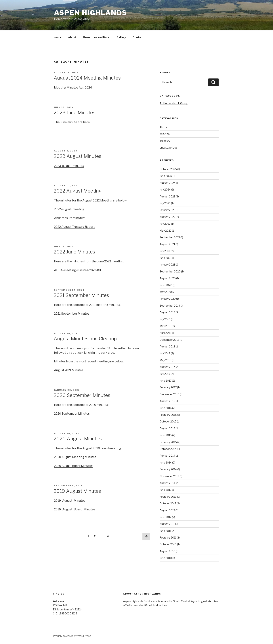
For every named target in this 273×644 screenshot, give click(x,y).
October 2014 (168, 448)
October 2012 (168, 503)
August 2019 (167, 312)
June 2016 (166, 407)
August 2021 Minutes (69, 370)
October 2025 (168, 169)
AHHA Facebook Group (174, 103)
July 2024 (165, 189)
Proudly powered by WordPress (72, 635)
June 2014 (166, 462)
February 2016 (168, 414)
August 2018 (167, 346)
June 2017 (166, 380)
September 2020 (170, 271)
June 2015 (166, 435)
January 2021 (167, 264)
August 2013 (167, 482)
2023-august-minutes (69, 165)
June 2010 (166, 557)
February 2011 (168, 537)
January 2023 (167, 209)
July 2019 (165, 319)
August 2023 (167, 196)
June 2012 (166, 517)
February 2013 (168, 496)
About (72, 37)
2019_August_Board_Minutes (75, 509)
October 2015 (168, 421)
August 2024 (168, 182)
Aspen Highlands (91, 13)
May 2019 (165, 325)
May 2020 (166, 291)
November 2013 (169, 476)
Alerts (163, 127)
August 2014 (167, 455)
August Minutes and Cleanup (85, 338)
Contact (138, 37)
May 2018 (165, 360)
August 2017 (167, 366)
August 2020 (168, 278)
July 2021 (165, 250)
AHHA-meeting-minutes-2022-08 (77, 270)
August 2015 (167, 428)
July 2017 (165, 373)
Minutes (165, 133)
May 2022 (166, 230)
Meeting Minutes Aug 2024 (73, 87)
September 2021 (170, 237)
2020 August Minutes (78, 438)
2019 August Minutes (77, 490)
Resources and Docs (96, 37)
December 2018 (169, 339)
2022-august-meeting (69, 209)
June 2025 (166, 175)
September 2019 (170, 305)
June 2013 (166, 489)
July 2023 (165, 203)
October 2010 (168, 544)
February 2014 (168, 469)
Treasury (165, 140)
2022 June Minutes (74, 251)
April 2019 (166, 332)
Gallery (121, 37)
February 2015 (168, 442)
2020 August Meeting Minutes (75, 456)
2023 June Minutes (75, 112)
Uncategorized (169, 147)
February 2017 (168, 387)
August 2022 (167, 216)
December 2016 (169, 394)
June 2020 (166, 285)
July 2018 (165, 353)
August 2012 (167, 510)
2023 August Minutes (78, 156)
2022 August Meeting (78, 190)
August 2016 (167, 400)
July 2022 (165, 223)
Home (57, 37)
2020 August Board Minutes (73, 465)
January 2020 (168, 298)
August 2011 (167, 523)
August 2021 (167, 244)
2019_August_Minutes (70, 500)
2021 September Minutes (81, 295)
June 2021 (166, 257)
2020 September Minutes (82, 395)
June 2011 (165, 530)
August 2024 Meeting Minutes (87, 77)
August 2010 (167, 551)
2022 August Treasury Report (74, 226)
